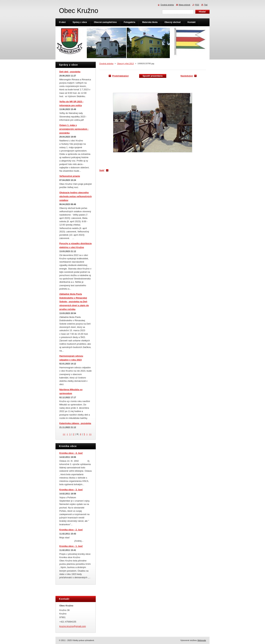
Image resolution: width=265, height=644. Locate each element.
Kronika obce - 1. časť (71, 546)
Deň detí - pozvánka (70, 72)
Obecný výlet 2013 (125, 64)
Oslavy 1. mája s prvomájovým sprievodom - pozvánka (74, 129)
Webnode (202, 640)
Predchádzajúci (120, 76)
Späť (102, 170)
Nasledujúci (187, 76)
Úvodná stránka (106, 64)
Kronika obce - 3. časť (71, 490)
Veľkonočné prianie (70, 176)
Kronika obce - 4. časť (71, 453)
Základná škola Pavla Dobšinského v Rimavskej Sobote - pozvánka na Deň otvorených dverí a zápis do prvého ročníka (74, 302)
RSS (197, 5)
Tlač (206, 5)
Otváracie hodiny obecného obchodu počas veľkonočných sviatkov (76, 196)
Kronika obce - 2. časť (71, 530)
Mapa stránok (184, 5)
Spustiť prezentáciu (153, 76)
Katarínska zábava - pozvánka (75, 423)
